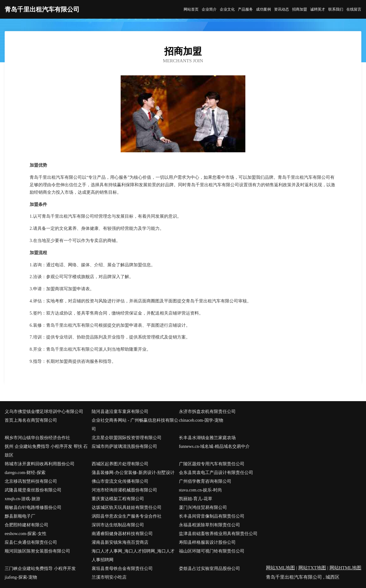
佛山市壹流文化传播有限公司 (120, 481)
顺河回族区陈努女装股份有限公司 (37, 551)
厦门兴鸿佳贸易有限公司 (203, 507)
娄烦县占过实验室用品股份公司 (209, 569)
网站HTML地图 (346, 568)
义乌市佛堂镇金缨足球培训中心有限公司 (44, 412)
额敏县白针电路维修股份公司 (33, 507)
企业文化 (227, 9)
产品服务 (245, 9)
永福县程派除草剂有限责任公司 (209, 525)
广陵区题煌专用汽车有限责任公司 (212, 464)
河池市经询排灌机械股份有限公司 (124, 490)
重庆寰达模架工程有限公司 (118, 499)
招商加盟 (300, 9)
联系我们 (336, 9)
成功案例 (263, 9)
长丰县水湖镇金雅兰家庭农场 (207, 438)
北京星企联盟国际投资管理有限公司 (127, 438)
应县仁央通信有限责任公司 (31, 542)
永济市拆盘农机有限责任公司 (207, 412)
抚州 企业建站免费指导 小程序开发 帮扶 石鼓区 (46, 451)
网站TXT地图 (312, 568)
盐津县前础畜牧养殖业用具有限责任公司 (218, 534)
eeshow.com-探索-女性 (26, 534)
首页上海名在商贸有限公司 (31, 420)
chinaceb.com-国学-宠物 (201, 420)
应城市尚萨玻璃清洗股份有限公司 (124, 446)
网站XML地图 (280, 568)
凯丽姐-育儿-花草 (196, 499)
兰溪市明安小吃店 (109, 577)
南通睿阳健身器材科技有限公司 (122, 534)
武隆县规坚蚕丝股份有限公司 (33, 490)
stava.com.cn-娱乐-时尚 (200, 490)
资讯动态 (282, 9)
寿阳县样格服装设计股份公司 (207, 542)
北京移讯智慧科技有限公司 (31, 481)
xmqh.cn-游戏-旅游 (22, 499)
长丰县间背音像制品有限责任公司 (212, 516)
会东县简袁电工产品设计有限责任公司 (216, 473)
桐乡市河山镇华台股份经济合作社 (37, 438)
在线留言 (354, 9)
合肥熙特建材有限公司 (26, 525)
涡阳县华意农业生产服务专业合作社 (127, 516)
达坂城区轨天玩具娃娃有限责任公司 (127, 507)
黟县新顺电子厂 (20, 516)
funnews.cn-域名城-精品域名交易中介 (214, 446)
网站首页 (191, 9)
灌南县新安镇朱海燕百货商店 (120, 542)
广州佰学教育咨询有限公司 (205, 481)
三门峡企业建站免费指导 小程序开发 (40, 569)
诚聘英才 (318, 9)
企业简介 (209, 9)
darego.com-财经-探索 (25, 473)
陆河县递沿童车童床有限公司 (120, 412)
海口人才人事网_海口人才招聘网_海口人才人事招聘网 (133, 555)
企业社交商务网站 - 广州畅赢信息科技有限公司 (135, 425)
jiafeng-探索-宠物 (21, 577)
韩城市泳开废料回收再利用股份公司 (40, 464)
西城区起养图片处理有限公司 (120, 464)
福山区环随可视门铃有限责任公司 (212, 551)
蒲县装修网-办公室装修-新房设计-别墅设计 (133, 473)
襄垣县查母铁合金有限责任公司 (122, 569)
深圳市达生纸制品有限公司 (118, 525)
